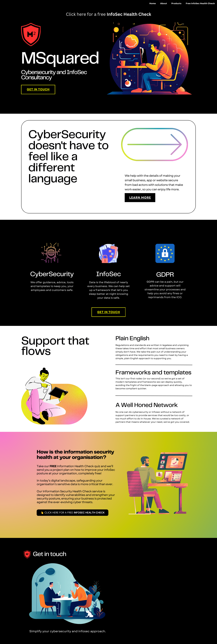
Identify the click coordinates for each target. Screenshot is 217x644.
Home (153, 3)
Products (176, 3)
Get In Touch (38, 89)
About (164, 3)
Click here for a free (86, 14)
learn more (140, 198)
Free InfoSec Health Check (200, 3)
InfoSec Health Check (129, 14)
